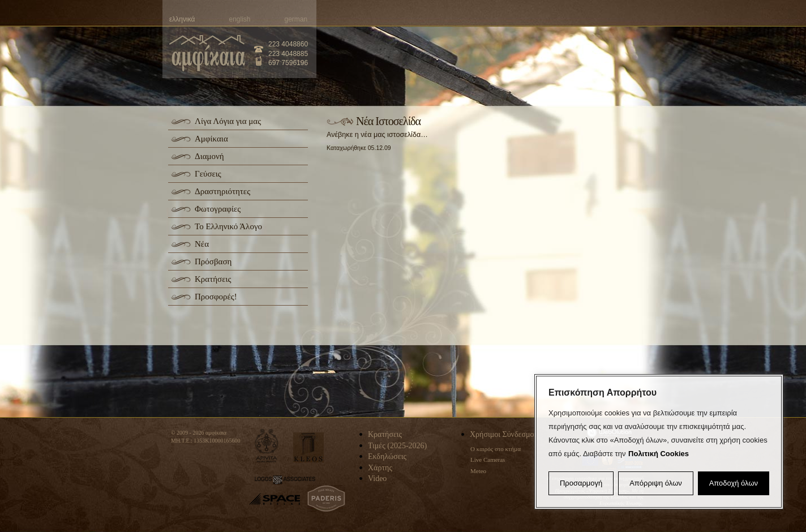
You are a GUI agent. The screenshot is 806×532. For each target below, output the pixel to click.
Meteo (478, 471)
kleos (308, 447)
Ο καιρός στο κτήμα (496, 449)
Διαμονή (209, 156)
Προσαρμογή (581, 483)
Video (377, 479)
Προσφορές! (216, 297)
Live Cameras (488, 460)
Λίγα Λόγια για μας (228, 121)
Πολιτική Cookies (659, 454)
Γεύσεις (208, 174)
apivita (267, 446)
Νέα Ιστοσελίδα (388, 121)
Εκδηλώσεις (387, 456)
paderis (326, 499)
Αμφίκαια (211, 139)
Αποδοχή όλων (734, 483)
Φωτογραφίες (218, 209)
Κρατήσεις (213, 279)
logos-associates (285, 480)
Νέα (202, 244)
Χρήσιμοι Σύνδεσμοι (503, 434)
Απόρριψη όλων (656, 483)
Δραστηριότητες (222, 191)
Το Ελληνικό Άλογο (228, 226)
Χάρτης (380, 468)
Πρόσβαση (213, 261)
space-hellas (275, 499)
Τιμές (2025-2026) (397, 446)
